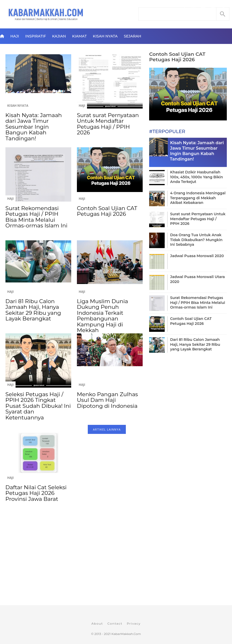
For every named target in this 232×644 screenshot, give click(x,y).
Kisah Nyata (105, 36)
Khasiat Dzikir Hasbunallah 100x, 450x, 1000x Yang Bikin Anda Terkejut (197, 177)
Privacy (134, 623)
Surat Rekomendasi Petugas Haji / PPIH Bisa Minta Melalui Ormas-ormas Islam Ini (36, 217)
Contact (115, 623)
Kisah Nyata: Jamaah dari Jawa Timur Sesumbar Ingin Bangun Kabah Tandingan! (34, 127)
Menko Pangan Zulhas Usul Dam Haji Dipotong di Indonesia (107, 400)
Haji (15, 36)
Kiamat (79, 36)
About (97, 623)
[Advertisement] (74, 563)
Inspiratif (35, 36)
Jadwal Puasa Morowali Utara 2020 (197, 279)
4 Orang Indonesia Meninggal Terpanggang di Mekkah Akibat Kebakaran (198, 198)
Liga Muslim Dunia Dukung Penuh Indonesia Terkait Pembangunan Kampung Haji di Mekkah (102, 316)
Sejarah (132, 36)
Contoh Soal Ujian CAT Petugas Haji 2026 (107, 211)
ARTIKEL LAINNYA (107, 429)
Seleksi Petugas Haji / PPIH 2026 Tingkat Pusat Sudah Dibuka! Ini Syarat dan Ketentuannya (38, 406)
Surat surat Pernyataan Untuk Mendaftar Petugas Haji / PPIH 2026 (108, 124)
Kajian (59, 36)
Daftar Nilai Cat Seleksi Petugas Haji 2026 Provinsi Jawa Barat (36, 493)
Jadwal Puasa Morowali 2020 (197, 256)
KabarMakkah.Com (126, 634)
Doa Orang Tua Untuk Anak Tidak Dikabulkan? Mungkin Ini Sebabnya (196, 240)
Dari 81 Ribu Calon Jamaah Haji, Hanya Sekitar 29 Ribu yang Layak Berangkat (33, 310)
